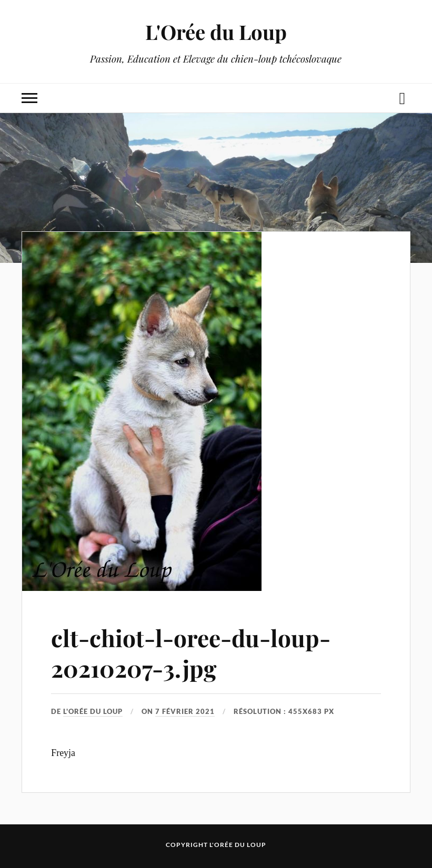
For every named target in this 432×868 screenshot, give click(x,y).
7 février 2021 (185, 711)
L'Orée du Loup (216, 32)
